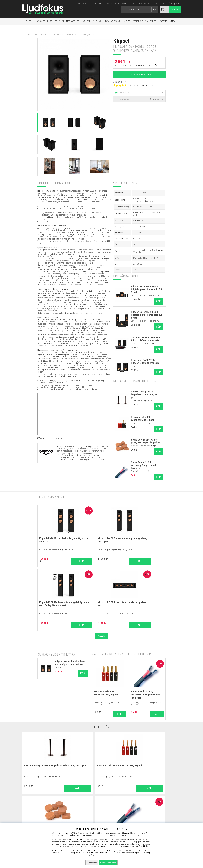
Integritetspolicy (88, 855)
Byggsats (163, 21)
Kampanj (173, 21)
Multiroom (97, 21)
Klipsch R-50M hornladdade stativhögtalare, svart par (70, 599)
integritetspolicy (131, 850)
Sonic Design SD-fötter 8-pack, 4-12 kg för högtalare (146, 441)
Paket (29, 21)
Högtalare (52, 21)
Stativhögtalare (44, 35)
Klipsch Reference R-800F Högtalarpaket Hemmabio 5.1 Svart (147, 315)
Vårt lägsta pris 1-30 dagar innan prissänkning (136, 66)
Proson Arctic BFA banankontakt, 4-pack (143, 418)
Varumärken (121, 4)
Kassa (175, 9)
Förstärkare (39, 21)
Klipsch (122, 41)
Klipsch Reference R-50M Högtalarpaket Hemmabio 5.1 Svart (147, 289)
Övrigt (153, 21)
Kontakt (109, 4)
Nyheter (133, 4)
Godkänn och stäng (108, 863)
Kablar (127, 21)
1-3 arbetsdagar (156, 99)
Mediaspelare (73, 21)
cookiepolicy (139, 835)
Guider (156, 4)
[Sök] (140, 10)
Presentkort (145, 4)
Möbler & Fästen (140, 21)
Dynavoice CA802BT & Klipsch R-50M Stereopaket (146, 362)
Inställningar (92, 863)
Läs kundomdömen (147, 85)
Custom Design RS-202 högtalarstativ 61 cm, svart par (146, 394)
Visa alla (102, 572)
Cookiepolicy (72, 855)
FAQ (164, 4)
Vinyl (62, 21)
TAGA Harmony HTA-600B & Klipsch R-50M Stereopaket (146, 339)
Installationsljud (113, 21)
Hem (24, 35)
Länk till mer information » (51, 438)
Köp (159, 301)
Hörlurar (86, 21)
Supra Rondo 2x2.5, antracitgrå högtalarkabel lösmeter (145, 465)
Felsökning (98, 4)
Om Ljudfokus (83, 4)
